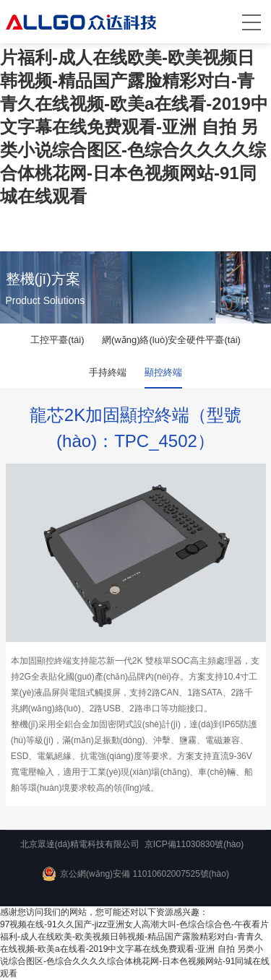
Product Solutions (46, 300)
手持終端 (108, 372)
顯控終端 (163, 372)
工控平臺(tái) (57, 340)
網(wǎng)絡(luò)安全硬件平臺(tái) (171, 340)
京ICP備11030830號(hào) (194, 844)
